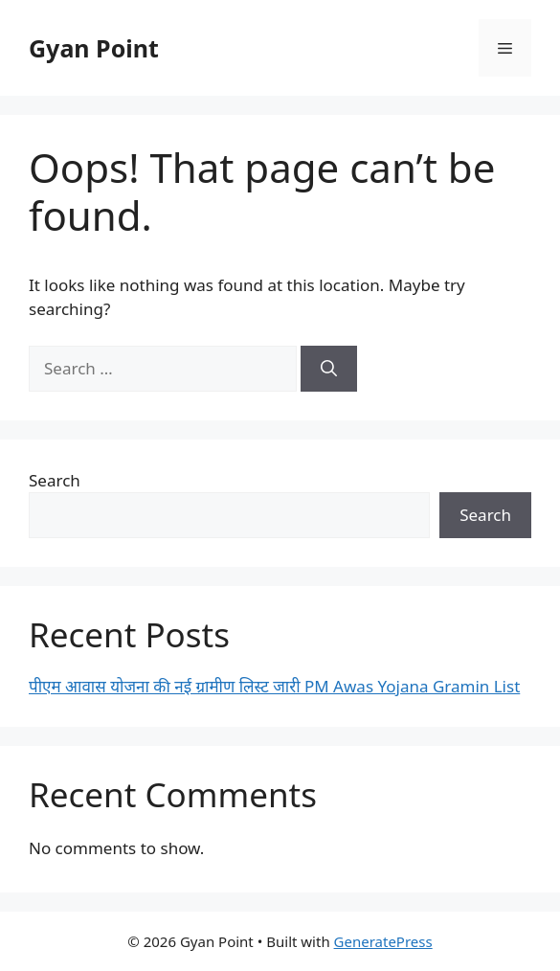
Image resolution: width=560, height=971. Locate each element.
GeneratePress (383, 941)
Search (55, 480)
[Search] (329, 369)
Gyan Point (94, 48)
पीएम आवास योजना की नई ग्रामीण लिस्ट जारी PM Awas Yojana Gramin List (274, 686)
